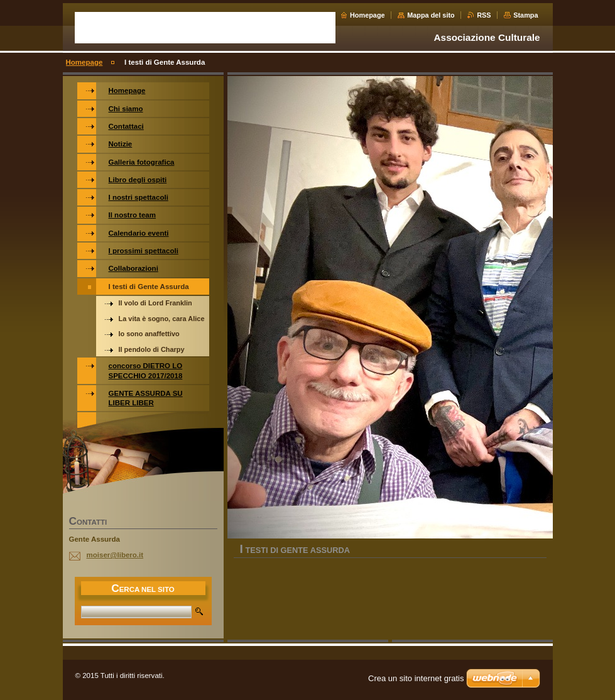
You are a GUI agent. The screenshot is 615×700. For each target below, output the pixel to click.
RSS (484, 15)
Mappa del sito (431, 15)
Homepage (367, 15)
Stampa (525, 15)
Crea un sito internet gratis (416, 678)
